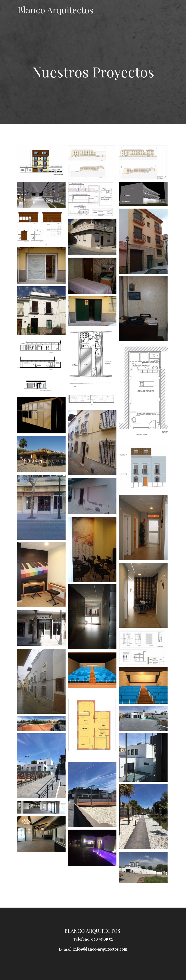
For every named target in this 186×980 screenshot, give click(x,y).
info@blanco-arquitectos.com (100, 949)
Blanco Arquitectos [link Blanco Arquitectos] (55, 10)
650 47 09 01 (102, 939)
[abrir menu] (165, 10)
